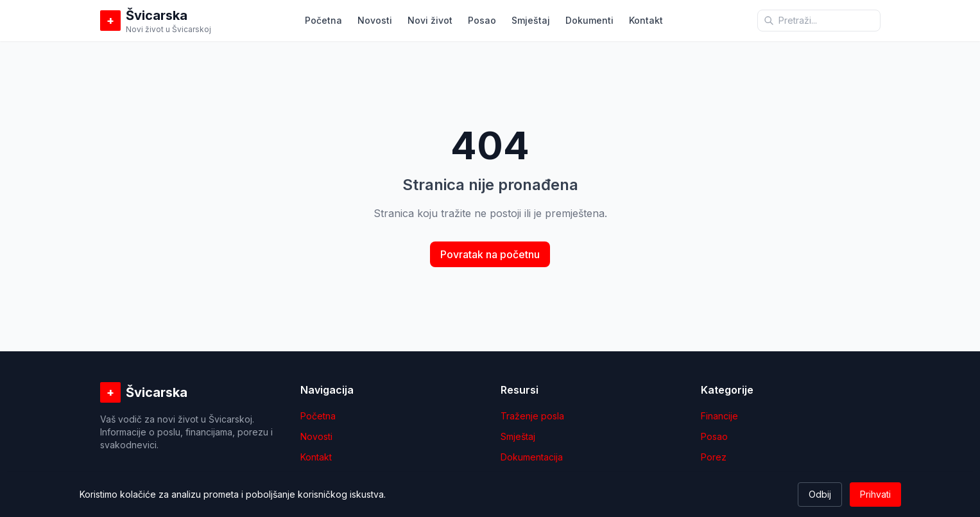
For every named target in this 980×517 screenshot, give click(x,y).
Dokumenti (589, 20)
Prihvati (875, 494)
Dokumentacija (532, 457)
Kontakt (646, 20)
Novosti (375, 20)
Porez (714, 457)
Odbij (820, 494)
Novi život (430, 20)
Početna (323, 20)
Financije (719, 416)
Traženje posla (532, 416)
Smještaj (531, 20)
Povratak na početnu (490, 254)
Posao (482, 20)
